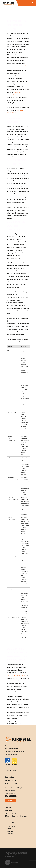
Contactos (10, 834)
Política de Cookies (10, 852)
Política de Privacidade (19, 66)
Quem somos (11, 826)
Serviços (9, 829)
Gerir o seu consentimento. (16, 675)
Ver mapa (11, 801)
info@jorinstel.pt (11, 780)
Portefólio (10, 831)
